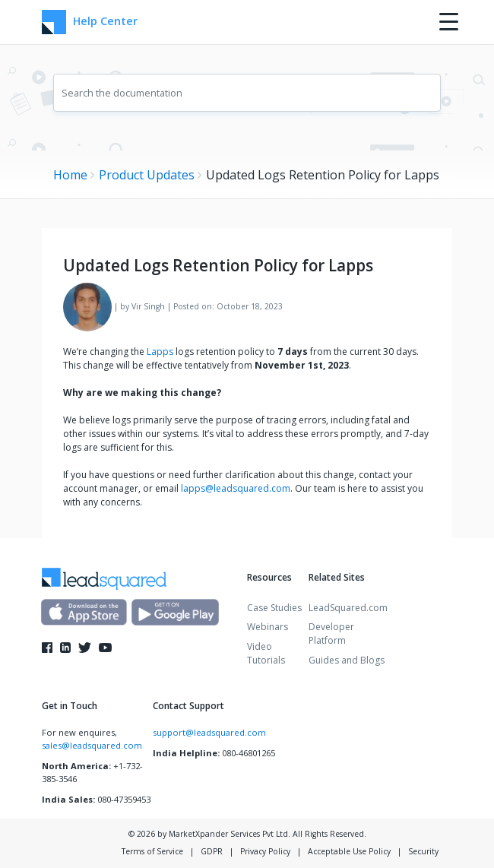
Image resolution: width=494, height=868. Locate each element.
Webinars (268, 627)
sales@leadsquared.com (92, 745)
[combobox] (247, 93)
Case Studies (274, 608)
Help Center (90, 22)
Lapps (160, 352)
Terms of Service (152, 851)
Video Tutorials (266, 653)
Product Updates (147, 175)
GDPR (212, 851)
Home (70, 175)
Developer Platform (331, 634)
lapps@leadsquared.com (236, 488)
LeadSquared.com (348, 608)
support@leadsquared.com (209, 732)
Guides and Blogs (347, 660)
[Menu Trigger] (449, 21)
